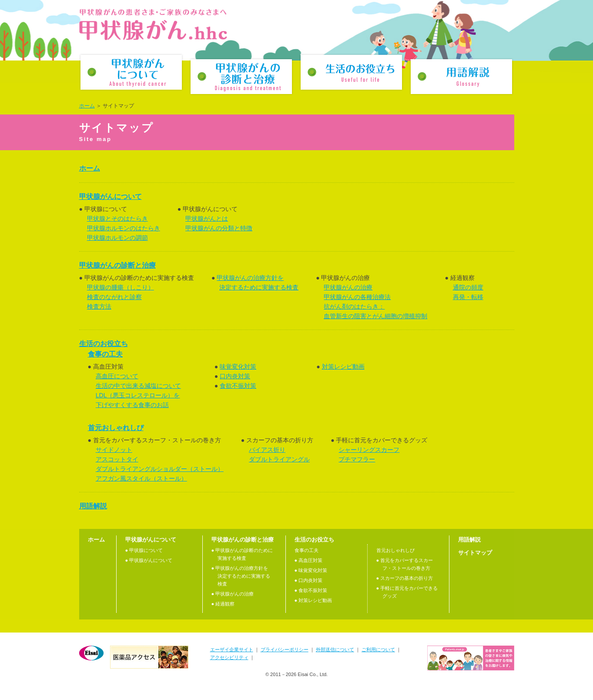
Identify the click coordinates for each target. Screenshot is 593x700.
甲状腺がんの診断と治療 (241, 77)
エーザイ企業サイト (232, 650)
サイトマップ (475, 553)
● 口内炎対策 (309, 580)
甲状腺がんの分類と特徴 (219, 228)
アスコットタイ (117, 459)
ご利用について (378, 650)
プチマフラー (357, 459)
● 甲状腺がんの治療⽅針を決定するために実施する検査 (241, 576)
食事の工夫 (105, 354)
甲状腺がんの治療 (348, 287)
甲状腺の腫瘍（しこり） (121, 287)
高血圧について (117, 376)
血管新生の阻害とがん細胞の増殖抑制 (375, 316)
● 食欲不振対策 (311, 590)
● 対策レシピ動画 (313, 600)
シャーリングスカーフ (369, 450)
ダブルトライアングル (279, 459)
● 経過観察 (223, 604)
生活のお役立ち (351, 72)
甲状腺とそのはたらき (117, 219)
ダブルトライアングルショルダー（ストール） (160, 469)
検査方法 (99, 306)
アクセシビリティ (229, 657)
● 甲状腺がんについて (149, 560)
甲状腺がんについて (131, 72)
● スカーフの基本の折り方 (405, 578)
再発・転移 (468, 297)
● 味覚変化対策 (311, 570)
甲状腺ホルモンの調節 (117, 238)
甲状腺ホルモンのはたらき (124, 228)
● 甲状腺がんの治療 (233, 594)
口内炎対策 (235, 376)
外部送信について (335, 650)
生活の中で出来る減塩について (138, 386)
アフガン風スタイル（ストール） (141, 478)
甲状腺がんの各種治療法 (357, 297)
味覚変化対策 (238, 367)
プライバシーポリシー (285, 650)
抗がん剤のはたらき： (354, 306)
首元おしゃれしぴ (116, 428)
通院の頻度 (468, 287)
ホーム (87, 106)
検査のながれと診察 (114, 297)
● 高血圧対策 (309, 560)
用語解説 (461, 77)
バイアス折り (267, 450)
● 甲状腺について (144, 550)
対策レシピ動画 (343, 367)
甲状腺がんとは (207, 219)
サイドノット (114, 450)
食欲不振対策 (238, 386)
